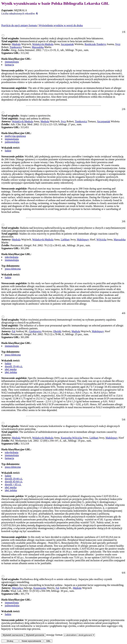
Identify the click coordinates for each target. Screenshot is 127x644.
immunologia (12, 62)
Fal (13, 331)
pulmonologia (12, 142)
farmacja (9, 65)
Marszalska (38, 47)
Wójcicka (101, 240)
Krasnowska (40, 588)
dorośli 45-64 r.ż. (14, 482)
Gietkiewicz (35, 331)
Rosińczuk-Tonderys (95, 44)
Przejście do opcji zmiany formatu (19, 25)
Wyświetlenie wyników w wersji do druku (61, 25)
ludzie (8, 151)
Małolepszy (83, 240)
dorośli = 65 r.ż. (13, 484)
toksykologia (12, 257)
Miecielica (17, 588)
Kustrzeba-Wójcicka (71, 438)
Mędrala (16, 44)
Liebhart (65, 240)
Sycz (118, 44)
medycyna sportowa (15, 136)
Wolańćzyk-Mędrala (22, 121)
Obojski (57, 331)
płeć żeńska (11, 372)
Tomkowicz (16, 47)
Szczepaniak (67, 44)
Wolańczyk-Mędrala (43, 44)
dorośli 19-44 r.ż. (14, 366)
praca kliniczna (13, 269)
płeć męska (11, 369)
